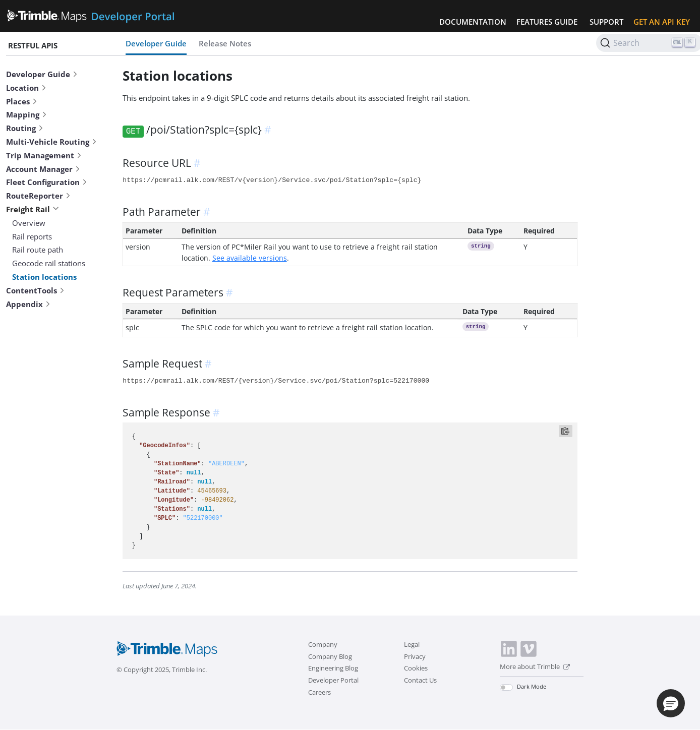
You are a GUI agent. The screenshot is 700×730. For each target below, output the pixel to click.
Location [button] (26, 88)
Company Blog (330, 656)
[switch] (506, 687)
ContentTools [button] (36, 290)
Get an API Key (662, 22)
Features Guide (547, 22)
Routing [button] (25, 128)
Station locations (44, 277)
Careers (319, 692)
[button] (671, 703)
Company (323, 644)
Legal (412, 644)
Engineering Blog (333, 668)
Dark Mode (532, 686)
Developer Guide (156, 43)
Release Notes (225, 43)
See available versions (250, 258)
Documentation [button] (473, 22)
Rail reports (32, 236)
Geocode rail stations (49, 263)
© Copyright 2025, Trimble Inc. (162, 670)
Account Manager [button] (43, 169)
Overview (29, 223)
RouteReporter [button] (39, 196)
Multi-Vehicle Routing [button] (52, 142)
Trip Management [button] (44, 155)
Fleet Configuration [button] (47, 182)
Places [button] (22, 101)
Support (606, 22)
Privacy (415, 656)
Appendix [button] (28, 304)
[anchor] (269, 130)
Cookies (416, 668)
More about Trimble (535, 666)
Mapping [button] (27, 114)
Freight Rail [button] (33, 209)
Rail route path (38, 250)
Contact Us (420, 680)
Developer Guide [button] (42, 74)
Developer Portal (333, 680)
